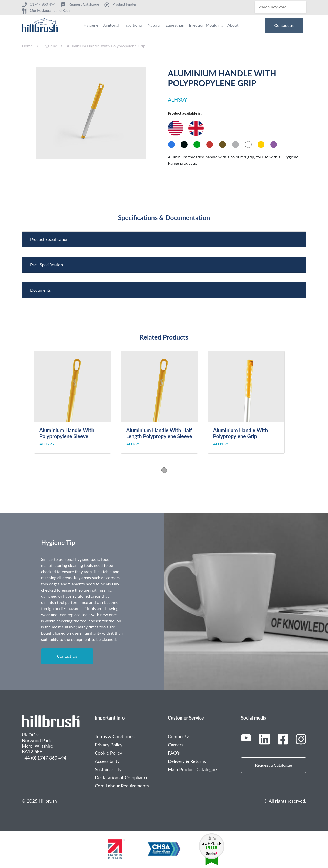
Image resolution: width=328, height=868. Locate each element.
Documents (41, 290)
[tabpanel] (78, 402)
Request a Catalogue (274, 765)
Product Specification (49, 239)
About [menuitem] (233, 25)
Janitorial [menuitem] (111, 25)
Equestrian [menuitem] (175, 25)
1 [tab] (164, 470)
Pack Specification (47, 265)
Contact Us (67, 656)
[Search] (281, 7)
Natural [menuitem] (154, 25)
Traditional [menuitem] (133, 25)
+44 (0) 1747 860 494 (44, 758)
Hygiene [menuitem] (91, 25)
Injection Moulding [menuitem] (206, 25)
